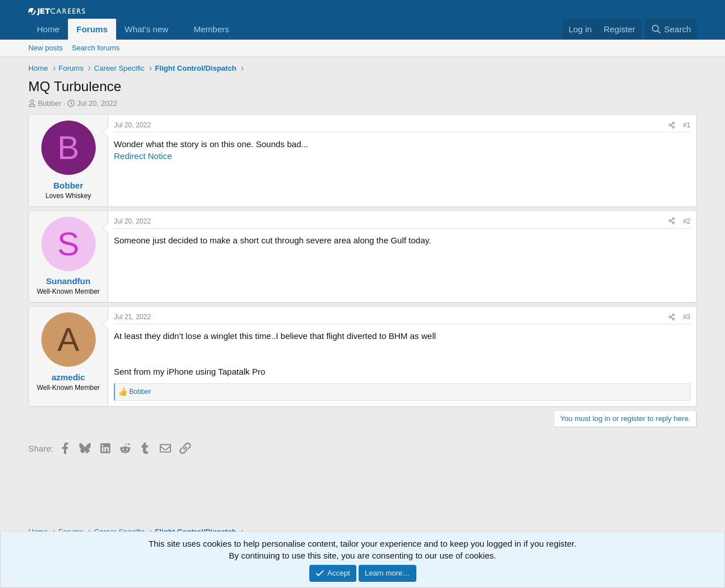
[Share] (672, 125)
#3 (687, 317)
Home (48, 29)
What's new (146, 29)
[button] (177, 29)
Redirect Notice (143, 156)
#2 (687, 221)
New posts (46, 48)
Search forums (96, 48)
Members (212, 29)
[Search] (671, 29)
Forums (92, 29)
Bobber (50, 103)
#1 (687, 125)
